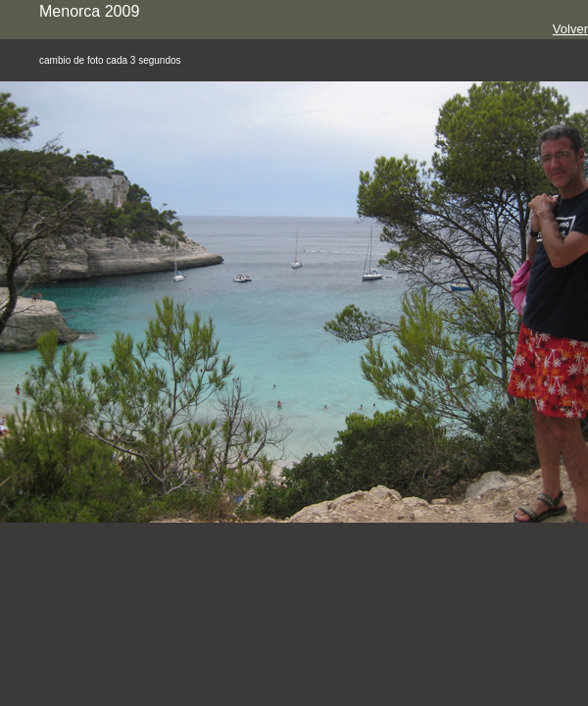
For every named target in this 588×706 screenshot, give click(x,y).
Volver (570, 29)
